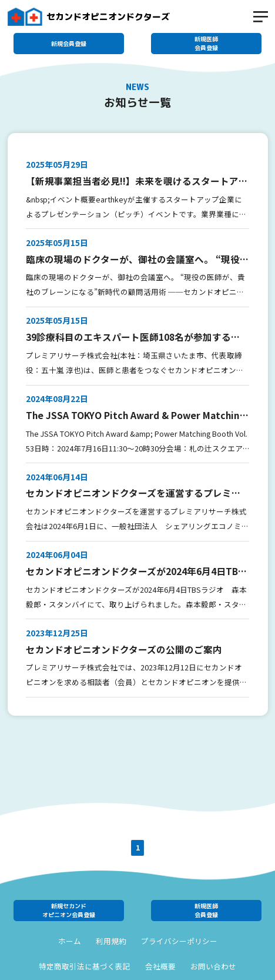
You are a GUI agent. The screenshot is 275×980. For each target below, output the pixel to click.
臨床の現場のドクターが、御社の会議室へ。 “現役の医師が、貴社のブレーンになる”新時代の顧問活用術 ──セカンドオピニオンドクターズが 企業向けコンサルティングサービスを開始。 (137, 259)
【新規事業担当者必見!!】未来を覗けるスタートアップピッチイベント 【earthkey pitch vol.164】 (137, 181)
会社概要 (160, 966)
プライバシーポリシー (179, 941)
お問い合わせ (213, 966)
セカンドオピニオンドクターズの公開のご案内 (124, 649)
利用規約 (111, 941)
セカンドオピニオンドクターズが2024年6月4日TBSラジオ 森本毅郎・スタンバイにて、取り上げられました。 (135, 571)
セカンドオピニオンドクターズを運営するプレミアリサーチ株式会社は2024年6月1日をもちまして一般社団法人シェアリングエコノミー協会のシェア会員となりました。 (136, 493)
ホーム (70, 941)
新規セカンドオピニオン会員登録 (69, 910)
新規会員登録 (69, 44)
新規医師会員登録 (206, 43)
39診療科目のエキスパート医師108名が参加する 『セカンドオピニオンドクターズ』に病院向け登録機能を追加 (133, 337)
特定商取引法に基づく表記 (85, 966)
